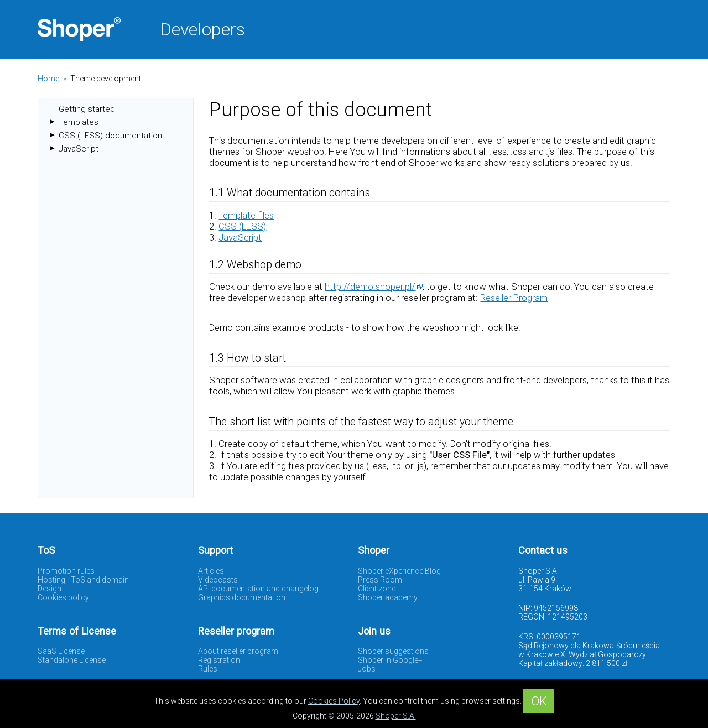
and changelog (293, 589)
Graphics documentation (242, 597)
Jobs (367, 669)
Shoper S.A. (396, 716)
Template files (246, 215)
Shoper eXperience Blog (399, 571)
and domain (108, 580)
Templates (79, 122)
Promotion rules (66, 571)
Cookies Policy (334, 701)
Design (50, 589)
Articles (211, 571)
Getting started (87, 109)
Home (48, 79)
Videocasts (218, 580)
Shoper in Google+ (390, 660)
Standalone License (72, 660)
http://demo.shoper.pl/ (370, 287)
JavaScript (79, 149)
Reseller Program (514, 298)
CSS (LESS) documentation (110, 136)
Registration (219, 660)
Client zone (377, 589)
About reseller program (238, 651)
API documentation (231, 589)
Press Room (380, 580)
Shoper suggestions (393, 651)
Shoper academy (388, 597)
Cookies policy (63, 597)
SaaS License (61, 651)
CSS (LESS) (242, 226)
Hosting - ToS (61, 580)
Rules (208, 669)
